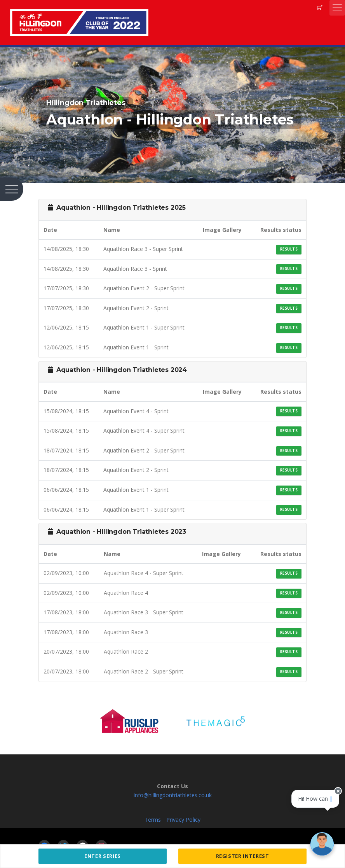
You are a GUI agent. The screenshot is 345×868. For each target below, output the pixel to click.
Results (289, 249)
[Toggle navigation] (337, 8)
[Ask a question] (322, 845)
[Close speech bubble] (332, 809)
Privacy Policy (183, 820)
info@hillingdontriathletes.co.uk (173, 795)
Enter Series (103, 856)
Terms (153, 820)
